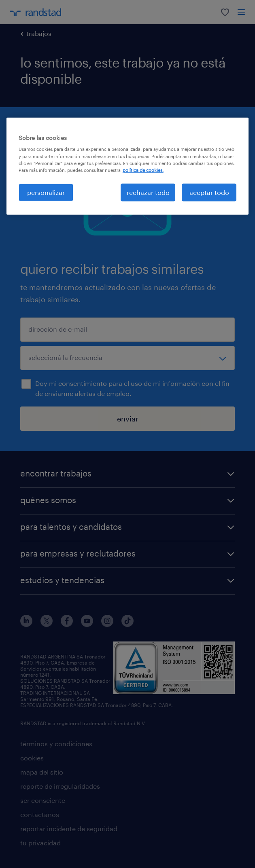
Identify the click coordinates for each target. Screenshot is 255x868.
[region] (128, 166)
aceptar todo (209, 192)
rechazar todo (148, 192)
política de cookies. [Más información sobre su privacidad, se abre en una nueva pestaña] (143, 170)
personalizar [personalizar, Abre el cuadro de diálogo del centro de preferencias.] (46, 192)
